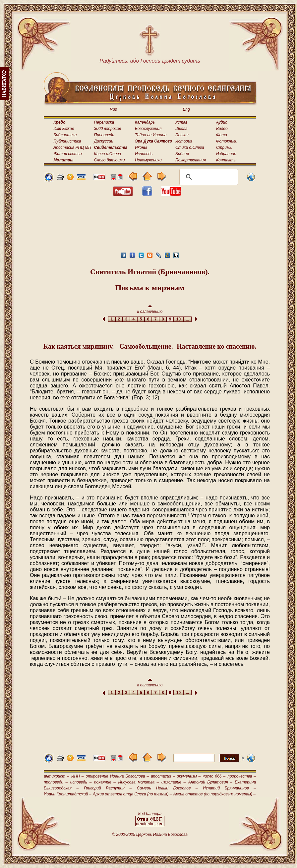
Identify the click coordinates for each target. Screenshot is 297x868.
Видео (222, 129)
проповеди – (56, 782)
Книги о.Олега (108, 154)
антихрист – (57, 776)
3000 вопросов (108, 129)
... (187, 319)
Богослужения (148, 129)
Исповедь (144, 154)
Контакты (226, 160)
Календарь (145, 122)
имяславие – (174, 782)
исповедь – (81, 782)
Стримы (224, 147)
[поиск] (208, 177)
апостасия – (163, 776)
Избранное (226, 154)
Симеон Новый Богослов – (167, 788)
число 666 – (214, 776)
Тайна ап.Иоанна (151, 135)
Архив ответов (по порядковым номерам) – (214, 794)
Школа (181, 129)
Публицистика (67, 141)
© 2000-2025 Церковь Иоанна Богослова (150, 835)
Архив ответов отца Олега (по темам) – (132, 794)
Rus (113, 109)
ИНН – (78, 776)
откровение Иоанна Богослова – (117, 776)
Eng (186, 109)
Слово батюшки (110, 160)
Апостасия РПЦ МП (72, 147)
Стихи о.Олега (190, 147)
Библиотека (65, 135)
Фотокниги (227, 141)
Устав (181, 122)
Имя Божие (64, 129)
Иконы (141, 147)
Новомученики (148, 160)
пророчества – (242, 776)
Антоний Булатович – (210, 782)
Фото (222, 135)
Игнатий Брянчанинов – (229, 788)
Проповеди (104, 135)
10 (178, 319)
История (184, 141)
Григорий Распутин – (108, 788)
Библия (182, 154)
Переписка (104, 122)
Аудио (222, 122)
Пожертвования (191, 160)
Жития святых (68, 154)
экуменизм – (189, 776)
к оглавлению (150, 309)
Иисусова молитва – (139, 782)
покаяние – (105, 782)
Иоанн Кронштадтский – (68, 794)
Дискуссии (104, 141)
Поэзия (182, 135)
